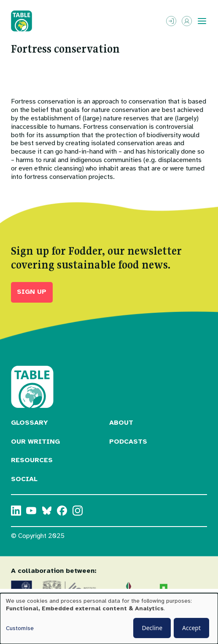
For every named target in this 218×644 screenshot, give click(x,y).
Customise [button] (20, 628)
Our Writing (35, 442)
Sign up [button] (32, 292)
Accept (191, 628)
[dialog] (109, 619)
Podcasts (128, 442)
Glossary (30, 423)
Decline (152, 628)
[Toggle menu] (202, 21)
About (121, 423)
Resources (32, 460)
